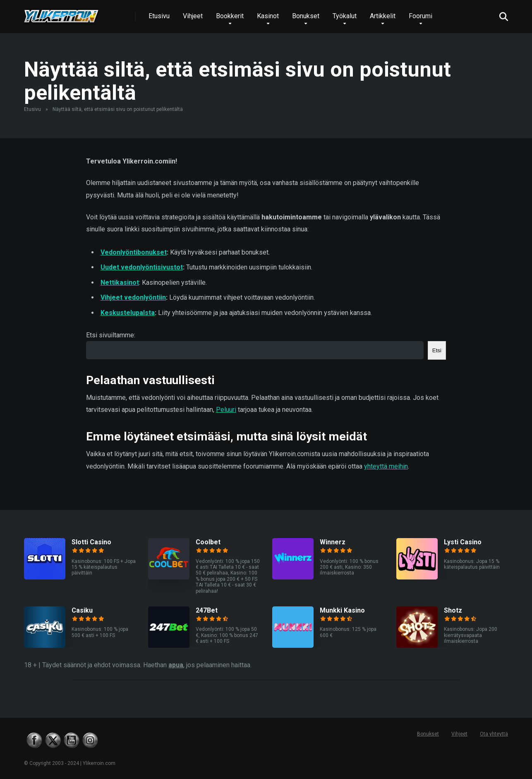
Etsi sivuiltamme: (111, 335)
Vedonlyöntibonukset (134, 252)
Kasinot (268, 16)
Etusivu (159, 16)
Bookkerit (230, 16)
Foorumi (421, 16)
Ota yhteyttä (494, 734)
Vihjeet (193, 16)
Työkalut (345, 16)
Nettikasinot (120, 283)
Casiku (82, 610)
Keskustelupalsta (128, 313)
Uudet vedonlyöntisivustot (142, 267)
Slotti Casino (91, 542)
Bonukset (306, 16)
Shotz (453, 610)
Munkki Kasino (342, 610)
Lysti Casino (463, 542)
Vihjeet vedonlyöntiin (133, 297)
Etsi (437, 350)
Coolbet (208, 542)
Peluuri (226, 410)
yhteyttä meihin (386, 466)
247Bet (207, 610)
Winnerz (333, 542)
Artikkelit (383, 16)
